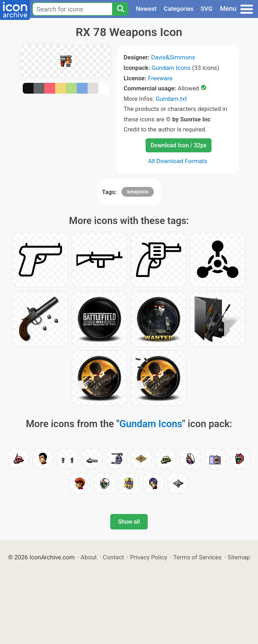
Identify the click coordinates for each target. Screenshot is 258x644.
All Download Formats (178, 161)
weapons (138, 192)
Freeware (160, 78)
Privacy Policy (149, 557)
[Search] (120, 9)
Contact (113, 557)
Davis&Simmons (173, 57)
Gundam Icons (171, 68)
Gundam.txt (171, 99)
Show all (129, 522)
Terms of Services (197, 557)
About (89, 557)
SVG (207, 9)
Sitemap (239, 557)
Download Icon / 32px (179, 145)
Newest (146, 9)
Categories (179, 9)
